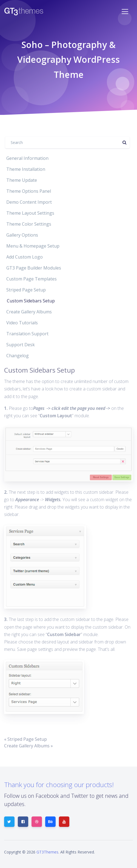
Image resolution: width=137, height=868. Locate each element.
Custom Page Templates (32, 279)
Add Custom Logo (25, 257)
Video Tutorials (22, 323)
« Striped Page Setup (25, 739)
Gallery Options (22, 235)
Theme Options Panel (29, 191)
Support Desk (21, 345)
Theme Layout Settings (30, 213)
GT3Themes (47, 852)
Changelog (18, 356)
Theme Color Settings (29, 224)
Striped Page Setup (26, 290)
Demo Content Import (29, 202)
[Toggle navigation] (125, 12)
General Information (27, 158)
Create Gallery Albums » (28, 746)
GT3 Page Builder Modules (34, 268)
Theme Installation (26, 169)
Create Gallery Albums (29, 312)
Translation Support (27, 334)
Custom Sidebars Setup (31, 301)
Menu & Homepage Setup (33, 246)
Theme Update (22, 180)
